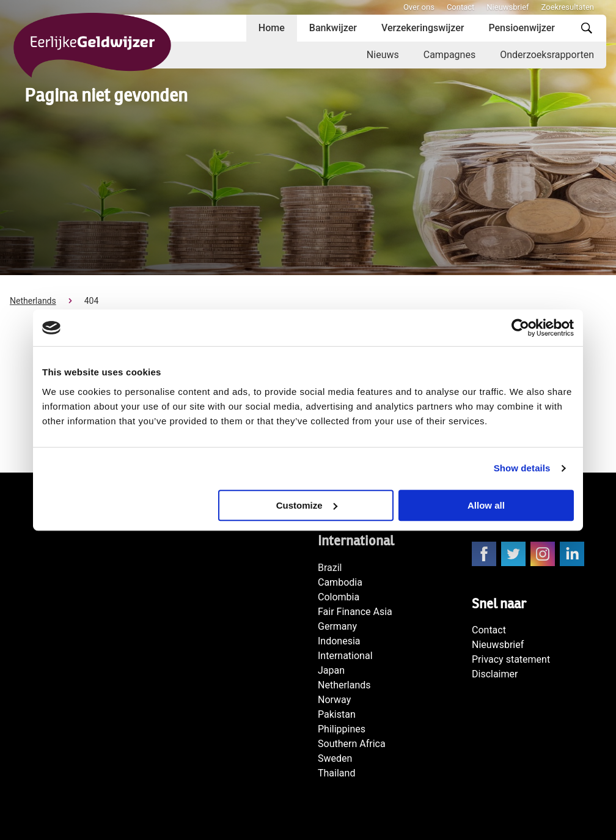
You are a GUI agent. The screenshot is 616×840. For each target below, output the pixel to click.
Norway (334, 700)
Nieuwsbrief (508, 7)
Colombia (339, 597)
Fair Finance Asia (355, 612)
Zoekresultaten (568, 7)
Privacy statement (511, 659)
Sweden (335, 758)
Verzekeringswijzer (423, 28)
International (345, 656)
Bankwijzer (333, 28)
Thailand (336, 773)
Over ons (419, 7)
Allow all (486, 505)
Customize (307, 505)
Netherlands (33, 301)
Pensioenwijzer (522, 28)
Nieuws (383, 55)
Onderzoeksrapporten (547, 55)
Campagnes (449, 55)
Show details (522, 468)
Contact (460, 7)
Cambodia (340, 582)
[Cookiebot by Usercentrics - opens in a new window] (520, 328)
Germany (337, 626)
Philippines (342, 729)
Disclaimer (495, 674)
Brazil (330, 568)
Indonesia (339, 641)
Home (272, 28)
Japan (331, 670)
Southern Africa (352, 744)
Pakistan (337, 714)
